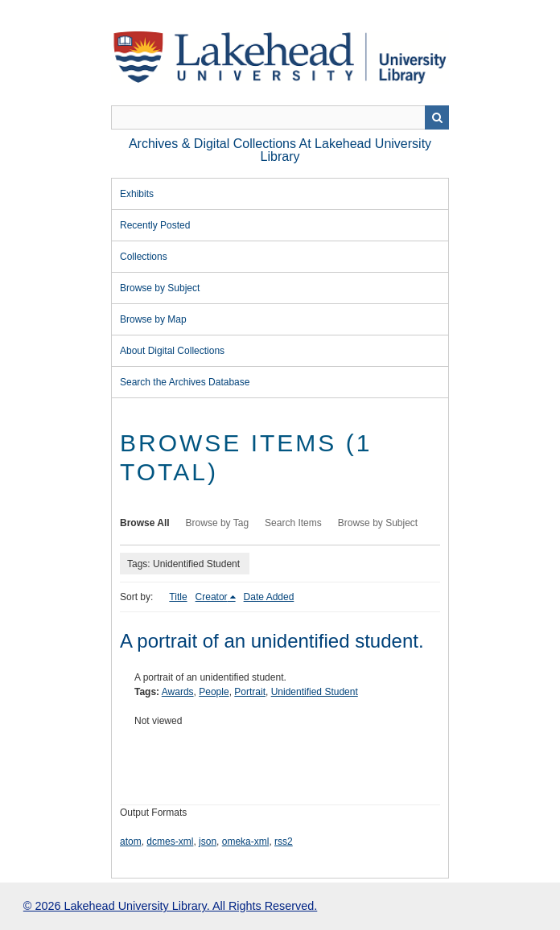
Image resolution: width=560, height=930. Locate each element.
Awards (178, 692)
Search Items (293, 523)
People (214, 692)
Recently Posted (155, 225)
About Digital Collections (172, 351)
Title (178, 597)
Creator (212, 597)
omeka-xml (246, 842)
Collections (144, 257)
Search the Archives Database (185, 382)
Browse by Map (153, 319)
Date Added (269, 597)
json (208, 842)
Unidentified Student (315, 692)
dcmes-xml (170, 842)
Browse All (145, 523)
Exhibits (137, 194)
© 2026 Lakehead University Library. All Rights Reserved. (170, 906)
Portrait (250, 692)
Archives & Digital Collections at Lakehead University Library (280, 150)
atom (131, 842)
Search (437, 117)
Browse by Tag (218, 523)
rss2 (284, 842)
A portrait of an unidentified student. (272, 641)
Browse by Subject (160, 288)
